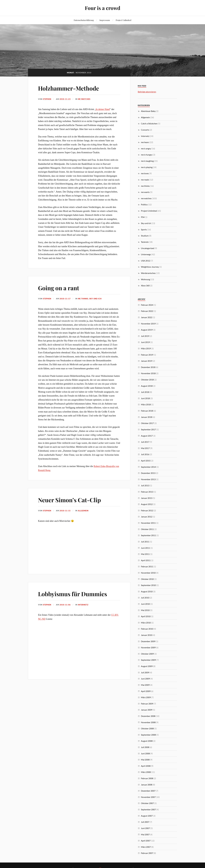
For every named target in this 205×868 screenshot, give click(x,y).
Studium (145, 236)
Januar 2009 (147, 710)
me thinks (83, 299)
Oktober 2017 (147, 423)
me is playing (147, 167)
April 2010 (146, 616)
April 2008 (146, 766)
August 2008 (147, 741)
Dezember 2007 (148, 791)
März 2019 (146, 348)
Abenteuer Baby (148, 111)
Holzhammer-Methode (69, 88)
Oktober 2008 (147, 728)
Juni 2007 (145, 828)
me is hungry (147, 155)
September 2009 (148, 660)
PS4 (143, 217)
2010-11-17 (65, 299)
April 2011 (146, 560)
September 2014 (148, 467)
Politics (144, 204)
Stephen (47, 99)
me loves (145, 173)
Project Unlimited (123, 20)
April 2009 (146, 691)
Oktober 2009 (147, 654)
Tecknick (145, 242)
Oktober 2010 (147, 579)
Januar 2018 (147, 417)
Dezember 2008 (148, 716)
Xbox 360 (145, 285)
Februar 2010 (147, 629)
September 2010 (148, 585)
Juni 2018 (145, 398)
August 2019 (147, 330)
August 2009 (147, 666)
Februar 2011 (147, 566)
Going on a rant (59, 288)
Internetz (83, 605)
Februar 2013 (147, 492)
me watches (84, 99)
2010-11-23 (65, 99)
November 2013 (148, 479)
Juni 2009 (145, 679)
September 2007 (148, 809)
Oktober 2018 (147, 380)
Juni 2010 (145, 604)
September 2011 (148, 535)
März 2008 (146, 772)
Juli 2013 (145, 485)
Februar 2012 (147, 510)
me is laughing (147, 161)
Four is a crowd (103, 8)
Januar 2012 (147, 517)
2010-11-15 (65, 511)
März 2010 (146, 623)
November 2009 (148, 647)
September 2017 (148, 429)
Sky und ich (95, 299)
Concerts (145, 130)
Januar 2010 (147, 635)
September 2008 (148, 735)
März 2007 (146, 847)
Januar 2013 (147, 498)
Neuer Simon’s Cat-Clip (69, 500)
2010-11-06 (65, 605)
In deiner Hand (103, 109)
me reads (145, 180)
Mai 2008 (145, 760)
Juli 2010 (145, 598)
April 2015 (146, 461)
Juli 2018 (145, 392)
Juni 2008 (145, 753)
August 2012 (147, 504)
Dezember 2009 (148, 641)
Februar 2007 (147, 853)
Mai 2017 (145, 448)
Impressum (105, 20)
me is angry (146, 148)
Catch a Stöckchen (149, 123)
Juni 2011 (145, 548)
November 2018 (148, 373)
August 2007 (147, 816)
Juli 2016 (145, 454)
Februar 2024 (147, 305)
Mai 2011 (145, 554)
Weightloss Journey (150, 267)
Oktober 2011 (147, 529)
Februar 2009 (147, 704)
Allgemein (83, 511)
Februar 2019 (147, 355)
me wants (145, 192)
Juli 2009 (145, 672)
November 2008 (148, 722)
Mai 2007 (145, 834)
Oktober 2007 (147, 803)
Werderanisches (148, 273)
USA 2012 (146, 261)
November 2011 (148, 523)
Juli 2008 (145, 747)
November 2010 (148, 573)
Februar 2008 (147, 778)
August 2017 (147, 436)
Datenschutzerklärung (84, 20)
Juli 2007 (145, 822)
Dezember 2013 (148, 473)
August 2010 (147, 591)
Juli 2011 (145, 542)
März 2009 (146, 697)
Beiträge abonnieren (147, 92)
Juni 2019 (145, 342)
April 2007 (146, 841)
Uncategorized (148, 248)
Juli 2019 (145, 336)
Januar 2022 (147, 317)
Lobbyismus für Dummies (72, 594)
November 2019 (148, 324)
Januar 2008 (147, 785)
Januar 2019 (147, 361)
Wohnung (145, 279)
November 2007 (148, 797)
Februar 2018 (147, 411)
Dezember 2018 (148, 367)
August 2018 (147, 386)
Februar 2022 (147, 311)
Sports (144, 229)
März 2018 (146, 404)
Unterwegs (146, 254)
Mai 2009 (145, 685)
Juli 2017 (145, 442)
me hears (145, 142)
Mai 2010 (145, 610)
